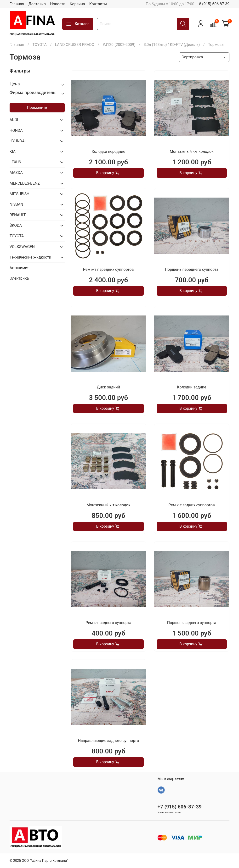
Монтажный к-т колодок (192, 152)
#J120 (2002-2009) (119, 45)
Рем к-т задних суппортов (192, 505)
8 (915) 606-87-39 (214, 4)
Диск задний (108, 387)
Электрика (19, 278)
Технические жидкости (30, 257)
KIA (13, 152)
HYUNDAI (18, 141)
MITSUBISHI (20, 194)
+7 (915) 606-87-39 (180, 807)
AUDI (14, 120)
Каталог (78, 24)
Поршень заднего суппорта (192, 623)
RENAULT (18, 215)
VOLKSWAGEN (22, 247)
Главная (17, 4)
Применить (37, 108)
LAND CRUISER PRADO (74, 45)
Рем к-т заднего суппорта (108, 623)
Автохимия (20, 268)
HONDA (16, 130)
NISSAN (16, 204)
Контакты (98, 4)
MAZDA (16, 173)
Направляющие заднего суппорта (108, 741)
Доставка (37, 4)
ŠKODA (16, 225)
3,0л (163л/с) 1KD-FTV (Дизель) (172, 45)
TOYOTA (40, 45)
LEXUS (15, 162)
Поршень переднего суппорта (192, 269)
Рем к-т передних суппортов (108, 269)
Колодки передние (108, 152)
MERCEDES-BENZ (25, 183)
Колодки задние (192, 387)
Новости (58, 4)
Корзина (77, 4)
